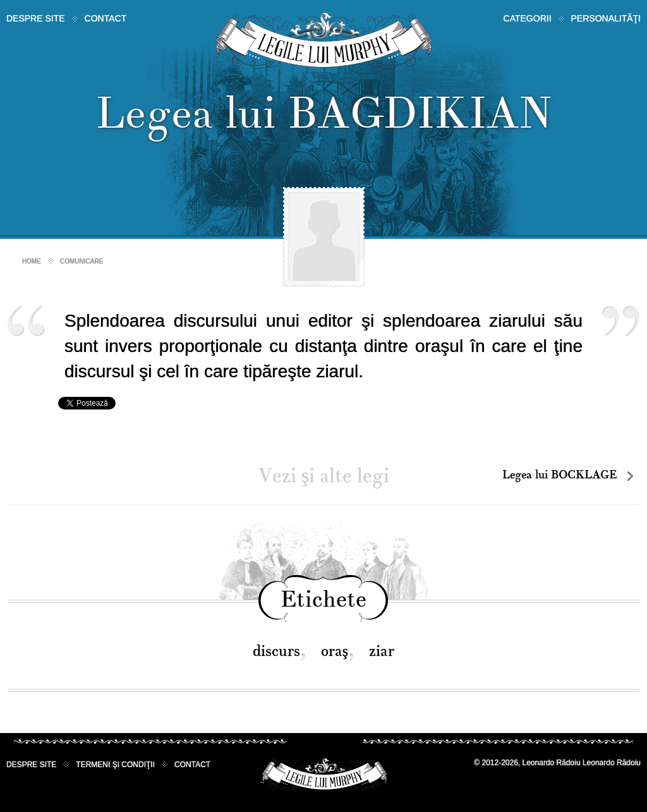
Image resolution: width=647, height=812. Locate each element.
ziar (382, 651)
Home (32, 261)
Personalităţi (606, 18)
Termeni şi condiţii (115, 765)
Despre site (36, 18)
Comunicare (82, 261)
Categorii (528, 18)
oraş (335, 651)
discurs (276, 651)
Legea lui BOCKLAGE (560, 475)
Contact (106, 18)
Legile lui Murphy (324, 41)
